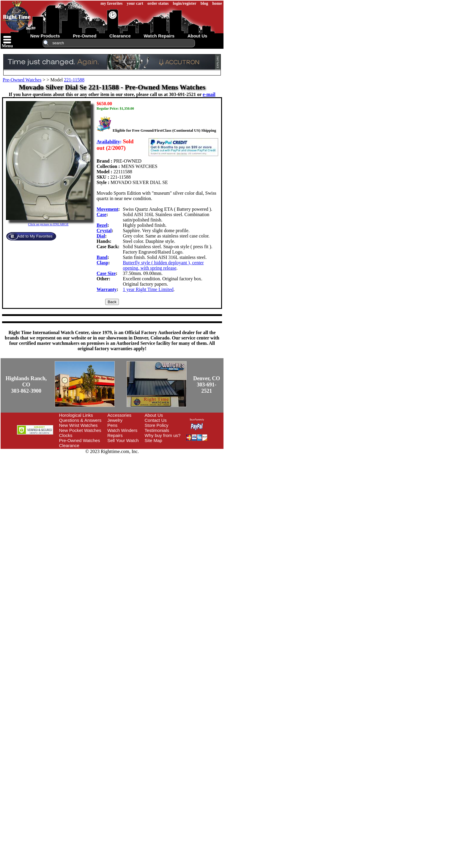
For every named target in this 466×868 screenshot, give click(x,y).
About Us (154, 415)
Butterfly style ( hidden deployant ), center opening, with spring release (163, 265)
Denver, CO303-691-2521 (207, 385)
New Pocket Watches (80, 430)
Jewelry (115, 420)
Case (101, 214)
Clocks (66, 435)
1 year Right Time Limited (148, 289)
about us (197, 36)
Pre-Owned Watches (22, 80)
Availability (108, 142)
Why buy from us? (163, 435)
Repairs (115, 435)
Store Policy (157, 425)
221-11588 (74, 80)
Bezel (102, 225)
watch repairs (159, 36)
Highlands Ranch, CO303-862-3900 (26, 385)
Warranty (107, 289)
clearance (120, 36)
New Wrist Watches (78, 425)
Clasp (102, 263)
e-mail (209, 94)
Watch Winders (122, 430)
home (217, 3)
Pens (112, 425)
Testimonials (157, 430)
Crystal (104, 231)
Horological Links (76, 415)
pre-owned (85, 36)
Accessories (119, 415)
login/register (185, 3)
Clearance (69, 445)
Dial (101, 236)
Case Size (106, 273)
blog (204, 3)
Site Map (154, 440)
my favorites (111, 3)
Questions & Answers (80, 420)
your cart (135, 3)
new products (45, 36)
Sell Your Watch (123, 440)
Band (102, 257)
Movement (107, 209)
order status (158, 3)
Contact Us (156, 420)
